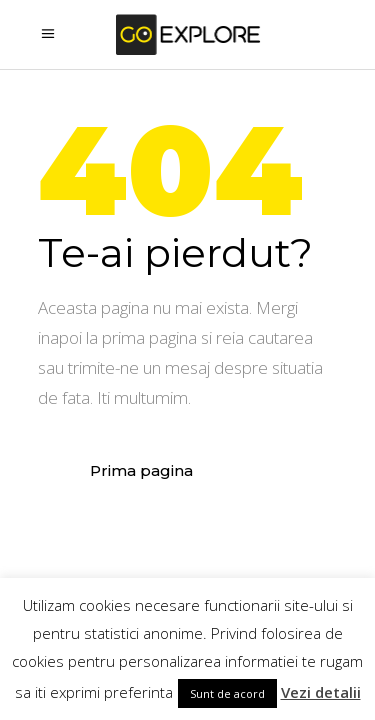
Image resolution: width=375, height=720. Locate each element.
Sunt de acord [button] (227, 693)
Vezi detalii (321, 692)
